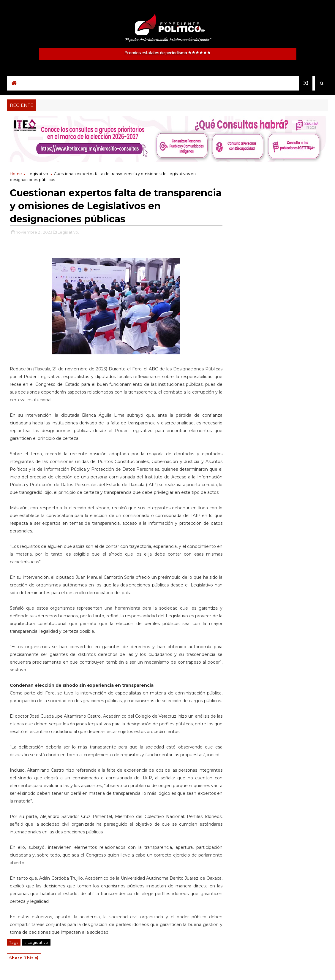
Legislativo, (68, 232)
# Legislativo (36, 942)
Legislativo (38, 174)
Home (16, 174)
